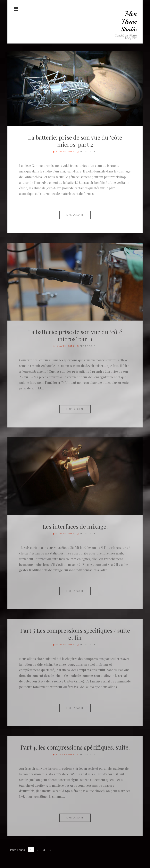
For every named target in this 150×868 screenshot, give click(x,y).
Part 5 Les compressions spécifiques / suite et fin (75, 634)
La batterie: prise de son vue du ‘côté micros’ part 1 (75, 335)
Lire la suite (75, 215)
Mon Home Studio (129, 21)
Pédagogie (88, 151)
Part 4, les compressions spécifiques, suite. (75, 747)
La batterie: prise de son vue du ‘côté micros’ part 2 (75, 141)
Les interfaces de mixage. (75, 526)
